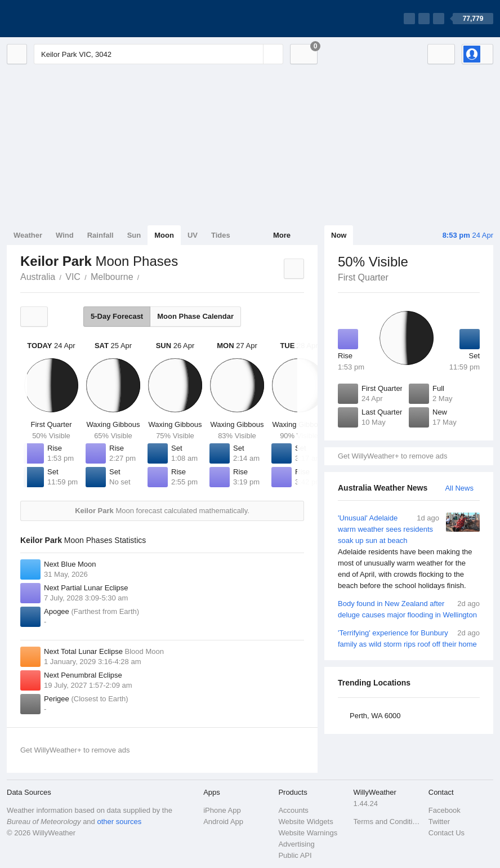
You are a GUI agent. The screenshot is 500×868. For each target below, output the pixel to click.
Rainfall (101, 235)
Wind (65, 235)
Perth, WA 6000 (375, 716)
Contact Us (447, 833)
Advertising (296, 844)
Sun (134, 235)
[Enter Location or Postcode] (159, 54)
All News (459, 488)
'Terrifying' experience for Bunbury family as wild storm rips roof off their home (409, 638)
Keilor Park (146, 276)
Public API (295, 855)
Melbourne (112, 277)
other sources (119, 822)
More (282, 235)
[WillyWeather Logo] (60, 19)
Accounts (293, 810)
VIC (73, 277)
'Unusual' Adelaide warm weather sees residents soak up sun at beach (409, 552)
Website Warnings (308, 833)
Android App (223, 822)
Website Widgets (305, 822)
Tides (221, 235)
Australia (38, 277)
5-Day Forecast (117, 316)
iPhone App (222, 810)
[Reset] (253, 54)
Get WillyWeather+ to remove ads (392, 456)
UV (193, 235)
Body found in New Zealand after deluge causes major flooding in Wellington (409, 609)
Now (339, 235)
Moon (164, 235)
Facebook (445, 810)
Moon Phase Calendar (195, 316)
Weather (28, 235)
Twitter (439, 822)
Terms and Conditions (388, 822)
